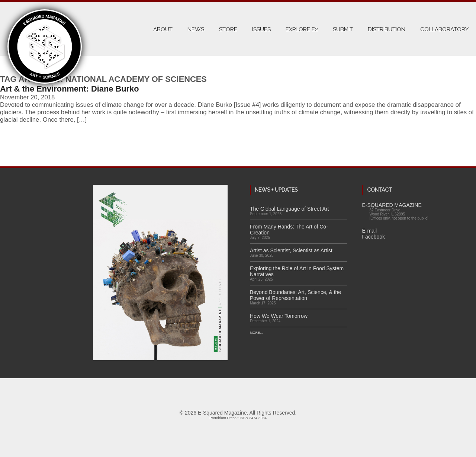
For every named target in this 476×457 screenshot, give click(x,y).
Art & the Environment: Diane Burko (70, 89)
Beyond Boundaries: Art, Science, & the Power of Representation (295, 295)
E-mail (370, 231)
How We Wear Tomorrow (279, 316)
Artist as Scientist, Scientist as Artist (291, 250)
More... (256, 333)
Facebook (374, 237)
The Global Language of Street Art (289, 209)
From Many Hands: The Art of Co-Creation (289, 230)
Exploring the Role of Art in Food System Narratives (297, 271)
